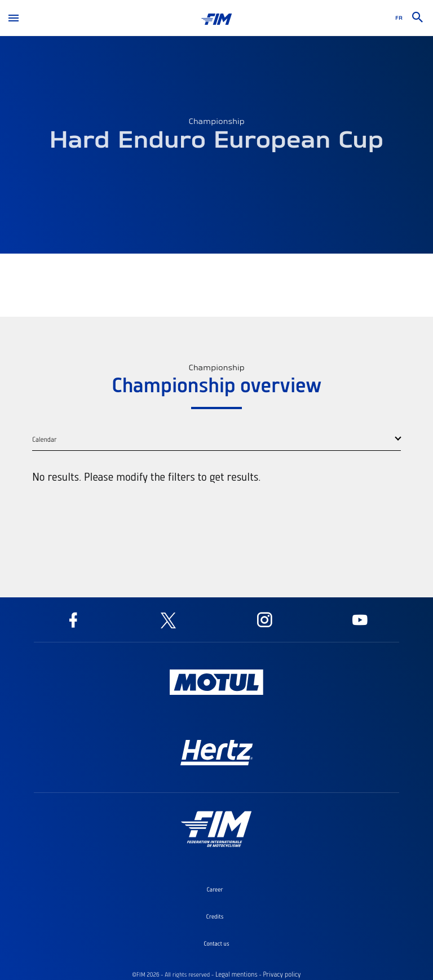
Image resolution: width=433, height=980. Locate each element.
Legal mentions (237, 974)
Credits (215, 916)
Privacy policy (282, 974)
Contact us (216, 943)
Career (215, 889)
